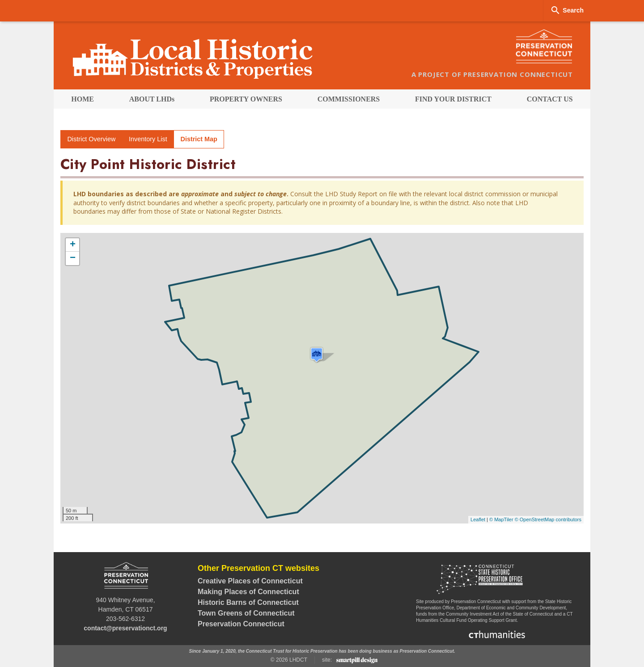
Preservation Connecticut (241, 624)
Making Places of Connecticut (248, 592)
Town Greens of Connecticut (246, 613)
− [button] (73, 258)
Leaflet (478, 519)
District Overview (91, 139)
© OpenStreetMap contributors (548, 519)
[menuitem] (83, 99)
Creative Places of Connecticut (250, 581)
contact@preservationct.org (125, 628)
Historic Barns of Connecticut (248, 602)
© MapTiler (501, 519)
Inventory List (148, 139)
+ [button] (73, 245)
